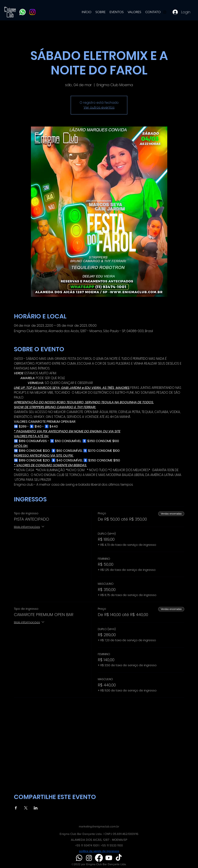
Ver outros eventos (99, 107)
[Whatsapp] (23, 12)
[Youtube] (109, 858)
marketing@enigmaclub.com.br (99, 826)
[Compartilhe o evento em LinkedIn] (36, 808)
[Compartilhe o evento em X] (26, 808)
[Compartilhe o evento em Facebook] (16, 808)
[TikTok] (119, 858)
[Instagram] (32, 12)
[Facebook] (99, 858)
